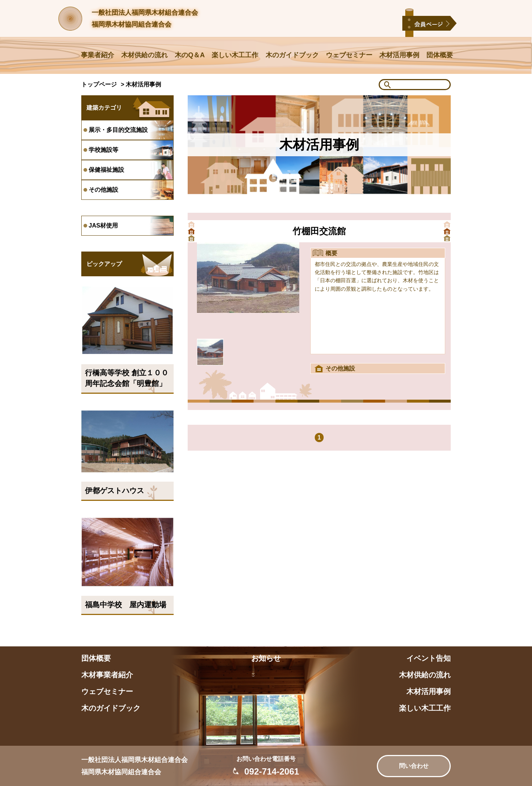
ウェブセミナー (349, 55)
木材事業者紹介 (107, 675)
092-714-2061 (272, 771)
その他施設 (340, 368)
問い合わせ (414, 766)
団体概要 (440, 55)
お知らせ (266, 658)
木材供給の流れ (144, 55)
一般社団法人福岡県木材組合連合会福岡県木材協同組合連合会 (145, 18)
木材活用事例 (399, 55)
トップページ (99, 84)
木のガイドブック (292, 55)
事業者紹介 (98, 55)
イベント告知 (429, 658)
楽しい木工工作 (235, 55)
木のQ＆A (190, 55)
